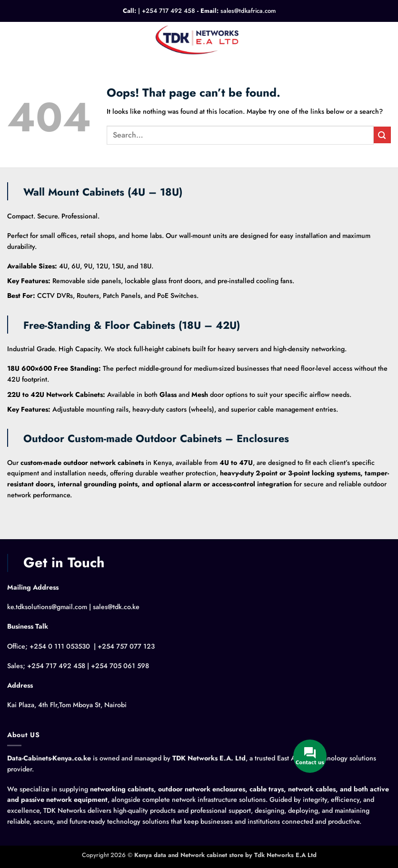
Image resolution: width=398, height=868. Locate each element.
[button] (12, 39)
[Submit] (382, 135)
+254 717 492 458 (169, 11)
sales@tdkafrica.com (248, 11)
